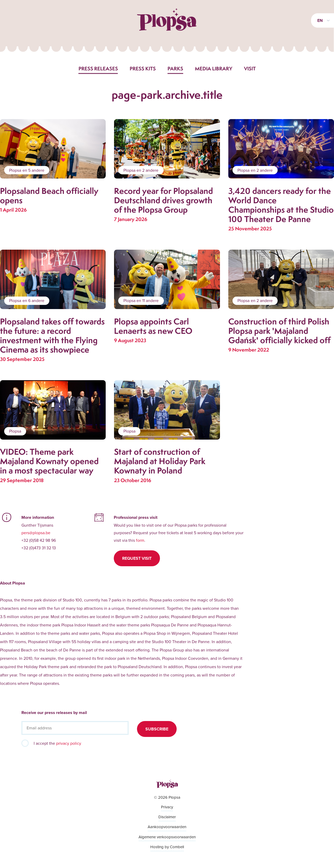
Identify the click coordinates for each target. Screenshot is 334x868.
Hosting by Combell (167, 847)
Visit (250, 69)
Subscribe (157, 729)
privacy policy (69, 743)
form (140, 540)
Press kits (143, 69)
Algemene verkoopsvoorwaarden (167, 837)
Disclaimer (167, 817)
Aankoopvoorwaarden (167, 827)
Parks (175, 69)
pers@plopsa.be (36, 533)
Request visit (137, 558)
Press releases (98, 69)
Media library (214, 69)
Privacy (167, 807)
